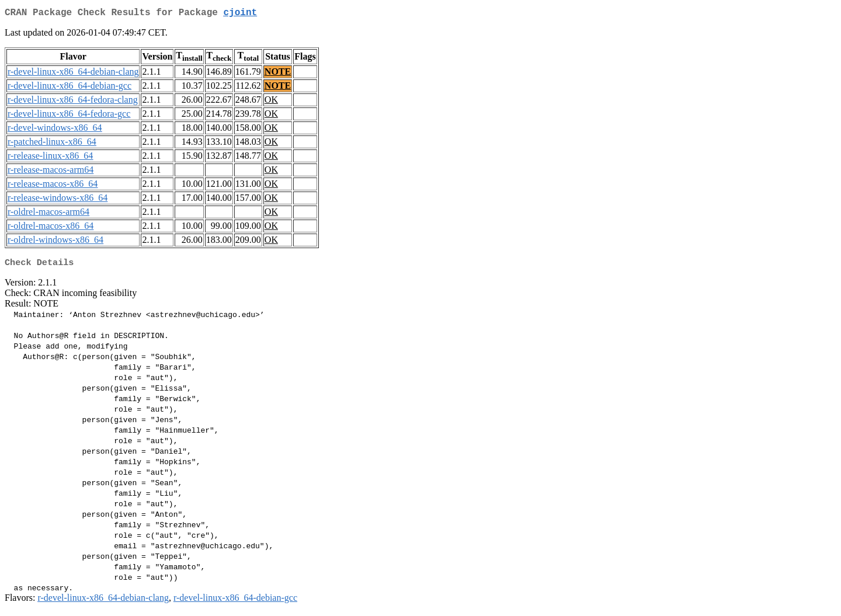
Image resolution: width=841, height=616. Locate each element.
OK (271, 102)
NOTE (278, 74)
